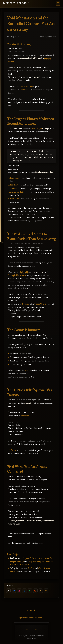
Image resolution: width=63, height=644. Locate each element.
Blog (37, 630)
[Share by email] (46, 591)
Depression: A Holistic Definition (30, 618)
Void (27, 370)
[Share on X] (8, 591)
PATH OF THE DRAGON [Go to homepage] (16, 3)
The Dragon (37, 129)
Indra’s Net (25, 272)
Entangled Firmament (17, 275)
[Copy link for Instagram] (19, 591)
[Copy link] (41, 591)
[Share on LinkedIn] (25, 591)
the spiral (25, 304)
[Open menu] (58, 3)
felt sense (24, 90)
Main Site (33, 610)
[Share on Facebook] (14, 591)
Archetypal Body (17, 192)
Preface (31, 568)
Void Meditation (26, 86)
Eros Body (14, 185)
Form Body (15, 178)
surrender (25, 416)
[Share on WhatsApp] (30, 591)
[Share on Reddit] (35, 591)
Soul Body (14, 188)
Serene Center (40, 304)
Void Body (14, 199)
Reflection (12, 450)
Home (27, 630)
